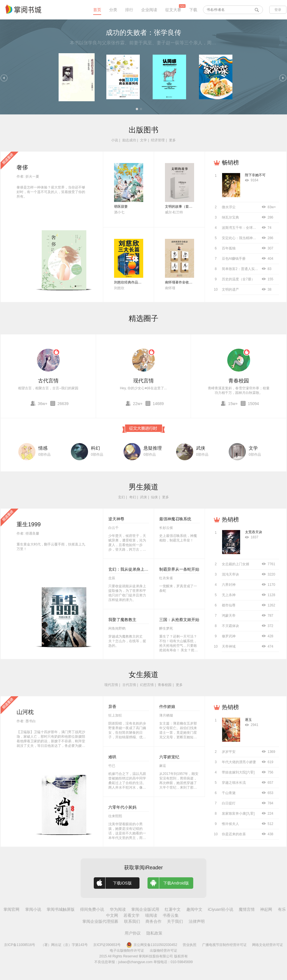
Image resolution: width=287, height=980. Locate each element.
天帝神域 (229, 646)
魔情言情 (247, 909)
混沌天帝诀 (230, 574)
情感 (43, 448)
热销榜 (230, 519)
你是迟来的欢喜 (234, 834)
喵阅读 (151, 915)
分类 (113, 10)
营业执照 (190, 945)
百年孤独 (229, 248)
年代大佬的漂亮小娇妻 (239, 762)
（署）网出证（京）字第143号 (64, 945)
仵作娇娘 (167, 707)
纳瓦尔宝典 (230, 217)
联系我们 (132, 921)
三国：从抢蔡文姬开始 (179, 620)
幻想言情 (147, 685)
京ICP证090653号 (107, 945)
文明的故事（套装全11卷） (186, 207)
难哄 (112, 757)
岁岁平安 (229, 752)
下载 (193, 10)
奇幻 (133, 497)
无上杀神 (229, 595)
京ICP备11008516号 (20, 945)
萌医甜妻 (121, 207)
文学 (143, 140)
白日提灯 (229, 803)
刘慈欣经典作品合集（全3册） (137, 282)
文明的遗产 (230, 289)
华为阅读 (118, 909)
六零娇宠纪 (169, 757)
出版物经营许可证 (164, 951)
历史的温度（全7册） (238, 279)
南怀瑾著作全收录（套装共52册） (191, 282)
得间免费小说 (92, 909)
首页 (97, 10)
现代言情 (143, 381)
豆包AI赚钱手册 (234, 259)
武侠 (201, 448)
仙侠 (154, 497)
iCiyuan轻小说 (221, 909)
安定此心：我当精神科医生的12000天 (251, 238)
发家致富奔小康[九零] (238, 814)
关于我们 (175, 921)
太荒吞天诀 (254, 532)
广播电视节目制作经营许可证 (224, 945)
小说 (115, 140)
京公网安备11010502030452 (152, 945)
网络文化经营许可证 (268, 945)
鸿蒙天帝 (229, 616)
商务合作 (154, 921)
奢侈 (22, 167)
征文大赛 (173, 10)
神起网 (266, 909)
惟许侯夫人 (230, 824)
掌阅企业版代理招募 (100, 921)
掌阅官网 (11, 909)
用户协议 (133, 933)
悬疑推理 (153, 448)
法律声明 (197, 921)
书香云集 (171, 915)
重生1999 (29, 524)
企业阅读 (149, 10)
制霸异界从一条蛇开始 (179, 569)
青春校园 (239, 381)
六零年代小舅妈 (122, 807)
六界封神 (229, 585)
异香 (112, 707)
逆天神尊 (116, 519)
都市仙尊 (229, 605)
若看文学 (131, 915)
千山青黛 (229, 793)
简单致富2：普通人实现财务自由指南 (250, 269)
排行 (129, 10)
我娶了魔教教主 (122, 620)
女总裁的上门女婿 (236, 564)
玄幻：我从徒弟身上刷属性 (132, 569)
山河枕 (25, 712)
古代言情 (48, 381)
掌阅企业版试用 (145, 909)
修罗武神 (229, 636)
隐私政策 (154, 933)
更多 (172, 140)
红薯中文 (173, 909)
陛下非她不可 (255, 175)
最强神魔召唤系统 (175, 519)
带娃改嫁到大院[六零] (238, 772)
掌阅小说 (33, 909)
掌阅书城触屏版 (61, 909)
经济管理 (158, 140)
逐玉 (248, 720)
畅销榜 (230, 162)
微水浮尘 (229, 207)
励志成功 (129, 140)
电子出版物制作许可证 (127, 951)
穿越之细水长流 (234, 783)
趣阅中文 (194, 909)
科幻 (95, 448)
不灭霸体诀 (230, 626)
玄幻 (121, 497)
